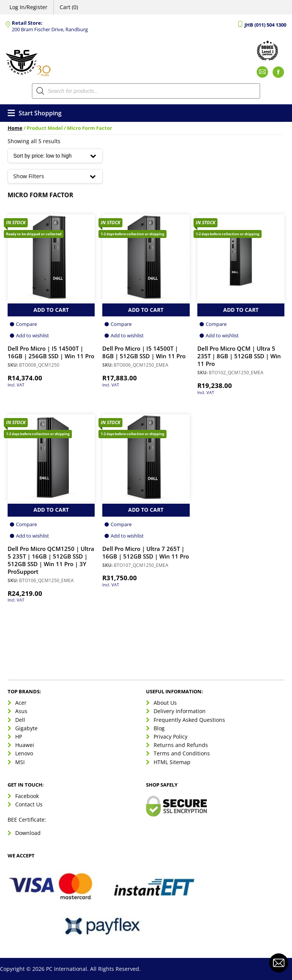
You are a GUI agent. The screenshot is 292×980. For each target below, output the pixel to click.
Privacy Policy (171, 737)
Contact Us (29, 804)
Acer (21, 703)
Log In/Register (29, 7)
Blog (159, 728)
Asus (21, 711)
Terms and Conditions (182, 753)
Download (28, 833)
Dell (20, 720)
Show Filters (55, 176)
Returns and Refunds (181, 745)
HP (19, 737)
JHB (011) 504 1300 (265, 25)
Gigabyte (26, 728)
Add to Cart (51, 310)
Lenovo (24, 753)
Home (15, 128)
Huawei (25, 745)
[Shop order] (55, 156)
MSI (20, 762)
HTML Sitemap (172, 762)
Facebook (27, 796)
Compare (26, 324)
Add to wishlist (33, 335)
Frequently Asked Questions (189, 720)
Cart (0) (69, 7)
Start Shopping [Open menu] (35, 113)
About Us (165, 703)
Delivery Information (180, 711)
